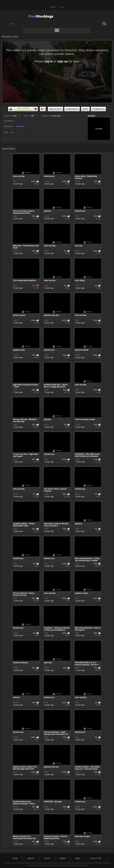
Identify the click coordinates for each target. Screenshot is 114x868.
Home (15, 858)
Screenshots (72, 109)
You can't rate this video (11, 109)
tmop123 (91, 116)
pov (12, 132)
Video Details (56, 109)
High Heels (20, 126)
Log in (62, 7)
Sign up (53, 7)
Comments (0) (98, 109)
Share (85, 109)
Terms (63, 858)
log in (49, 61)
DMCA (78, 858)
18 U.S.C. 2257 (96, 858)
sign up (62, 61)
